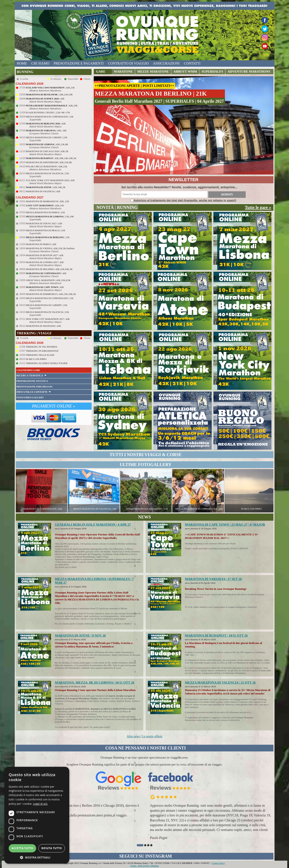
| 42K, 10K (46, 130)
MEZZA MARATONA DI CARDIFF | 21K (47, 137)
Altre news (133, 736)
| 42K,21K (50, 88)
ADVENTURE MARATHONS (249, 72)
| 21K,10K (50, 216)
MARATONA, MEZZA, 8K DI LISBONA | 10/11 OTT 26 (94, 683)
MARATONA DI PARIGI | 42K (41, 244)
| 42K (45, 99)
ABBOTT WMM (185, 72)
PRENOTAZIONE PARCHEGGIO (35, 387)
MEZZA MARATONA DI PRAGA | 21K (46, 230)
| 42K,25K (52, 106)
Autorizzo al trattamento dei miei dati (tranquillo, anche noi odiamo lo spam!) (185, 200)
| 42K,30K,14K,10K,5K (51, 158)
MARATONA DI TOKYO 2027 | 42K (44, 223)
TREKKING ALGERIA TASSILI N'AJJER (47, 363)
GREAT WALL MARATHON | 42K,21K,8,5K (48, 280)
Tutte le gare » (258, 207)
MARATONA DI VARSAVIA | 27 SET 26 (213, 579)
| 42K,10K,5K (46, 187)
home (22, 63)
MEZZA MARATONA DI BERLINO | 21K (151, 93)
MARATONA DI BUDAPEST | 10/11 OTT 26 (216, 636)
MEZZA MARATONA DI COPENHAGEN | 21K (50, 117)
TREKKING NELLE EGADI (40, 355)
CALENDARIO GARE (28, 370)
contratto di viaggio (128, 63)
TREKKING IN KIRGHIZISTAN (42, 351)
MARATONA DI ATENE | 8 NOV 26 (80, 636)
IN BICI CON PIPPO (36, 359)
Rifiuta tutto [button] (52, 848)
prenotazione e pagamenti (79, 63)
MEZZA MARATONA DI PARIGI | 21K (46, 212)
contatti (192, 63)
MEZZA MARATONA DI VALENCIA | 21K (48, 173)
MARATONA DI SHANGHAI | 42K (44, 326)
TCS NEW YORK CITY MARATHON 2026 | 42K (50, 180)
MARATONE (123, 72)
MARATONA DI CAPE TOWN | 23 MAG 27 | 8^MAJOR (225, 525)
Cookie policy (218, 863)
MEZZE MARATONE (153, 72)
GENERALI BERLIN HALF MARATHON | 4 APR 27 (93, 525)
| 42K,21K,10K (49, 94)
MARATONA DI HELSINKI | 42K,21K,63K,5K (49, 269)
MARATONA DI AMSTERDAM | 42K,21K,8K (49, 162)
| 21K (48, 237)
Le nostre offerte (152, 736)
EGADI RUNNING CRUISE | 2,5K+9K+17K (48, 112)
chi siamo (40, 63)
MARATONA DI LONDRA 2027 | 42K (45, 262)
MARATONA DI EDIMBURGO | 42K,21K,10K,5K (51, 294)
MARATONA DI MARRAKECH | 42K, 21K (48, 201)
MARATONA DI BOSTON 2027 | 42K (45, 255)
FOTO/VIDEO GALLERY (30, 397)
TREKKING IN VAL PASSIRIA (42, 347)
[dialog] (37, 815)
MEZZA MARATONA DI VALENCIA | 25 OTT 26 (220, 683)
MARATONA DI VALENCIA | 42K (43, 191)
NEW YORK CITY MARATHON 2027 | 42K (48, 319)
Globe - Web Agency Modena (144, 866)
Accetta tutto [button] (22, 848)
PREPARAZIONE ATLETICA (32, 381)
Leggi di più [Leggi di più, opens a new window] (40, 804)
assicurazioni (166, 63)
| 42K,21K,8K (47, 144)
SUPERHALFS (212, 72)
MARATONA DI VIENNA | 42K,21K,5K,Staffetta (50, 248)
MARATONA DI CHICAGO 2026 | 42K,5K (47, 151)
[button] (140, 845)
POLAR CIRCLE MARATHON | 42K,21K (47, 166)
